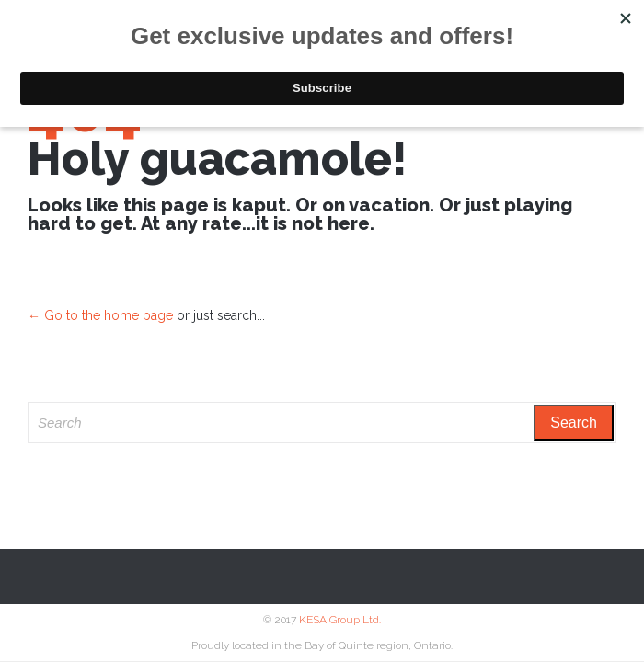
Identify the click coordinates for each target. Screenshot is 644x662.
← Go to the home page (100, 315)
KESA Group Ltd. (340, 620)
